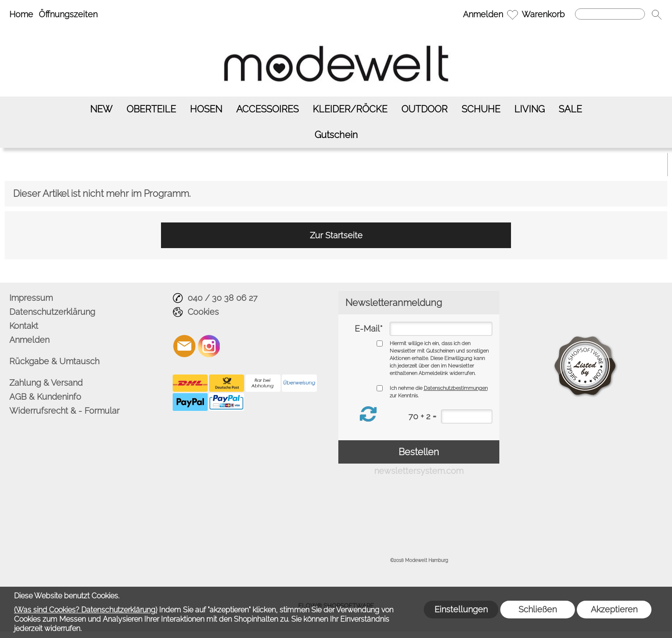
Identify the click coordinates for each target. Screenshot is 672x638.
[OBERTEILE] (151, 109)
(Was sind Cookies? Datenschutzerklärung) (86, 610)
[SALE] (570, 109)
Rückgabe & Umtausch (54, 361)
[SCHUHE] (481, 109)
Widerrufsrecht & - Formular (64, 411)
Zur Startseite (336, 235)
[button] (657, 14)
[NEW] (101, 109)
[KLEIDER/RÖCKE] (350, 109)
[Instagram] (209, 346)
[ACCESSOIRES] (267, 109)
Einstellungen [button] (461, 609)
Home (21, 14)
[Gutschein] (336, 135)
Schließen (538, 609)
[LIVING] (529, 109)
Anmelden (483, 14)
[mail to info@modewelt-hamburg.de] (184, 346)
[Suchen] (610, 14)
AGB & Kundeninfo (45, 397)
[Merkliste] (512, 14)
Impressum (31, 298)
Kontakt (24, 326)
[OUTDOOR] (424, 109)
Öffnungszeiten (68, 14)
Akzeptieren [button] (614, 609)
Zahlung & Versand (46, 383)
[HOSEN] (206, 109)
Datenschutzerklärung (52, 312)
